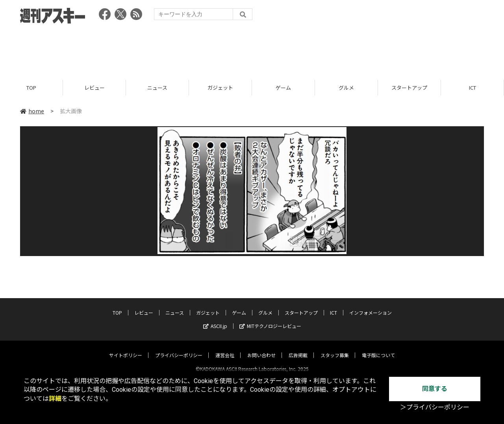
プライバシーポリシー (179, 348)
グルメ (346, 88)
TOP (31, 88)
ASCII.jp (215, 319)
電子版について (378, 348)
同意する (435, 389)
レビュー (94, 88)
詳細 (55, 399)
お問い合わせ (261, 348)
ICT (472, 88)
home (32, 111)
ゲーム (283, 88)
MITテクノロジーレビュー (270, 319)
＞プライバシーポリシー (435, 407)
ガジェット (220, 88)
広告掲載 (298, 348)
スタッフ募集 (335, 348)
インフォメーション (371, 306)
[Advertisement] (252, 49)
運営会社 (225, 348)
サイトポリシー (126, 348)
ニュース (157, 88)
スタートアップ (409, 88)
